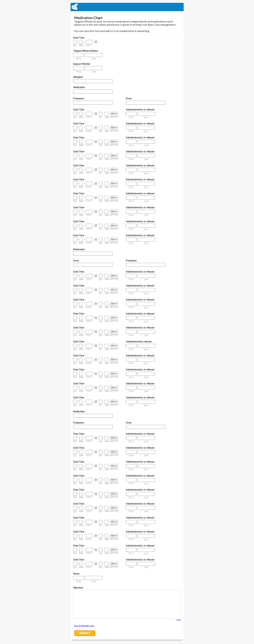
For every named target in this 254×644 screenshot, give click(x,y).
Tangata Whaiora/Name (86, 51)
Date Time (79, 38)
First (79, 58)
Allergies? (78, 77)
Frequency (79, 98)
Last (94, 58)
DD (75, 45)
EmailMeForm (127, 7)
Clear (178, 620)
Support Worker (82, 64)
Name (76, 574)
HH (101, 117)
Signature (78, 588)
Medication (79, 87)
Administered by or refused (140, 110)
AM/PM (114, 117)
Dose (129, 98)
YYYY (89, 45)
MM (81, 45)
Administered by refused (139, 342)
